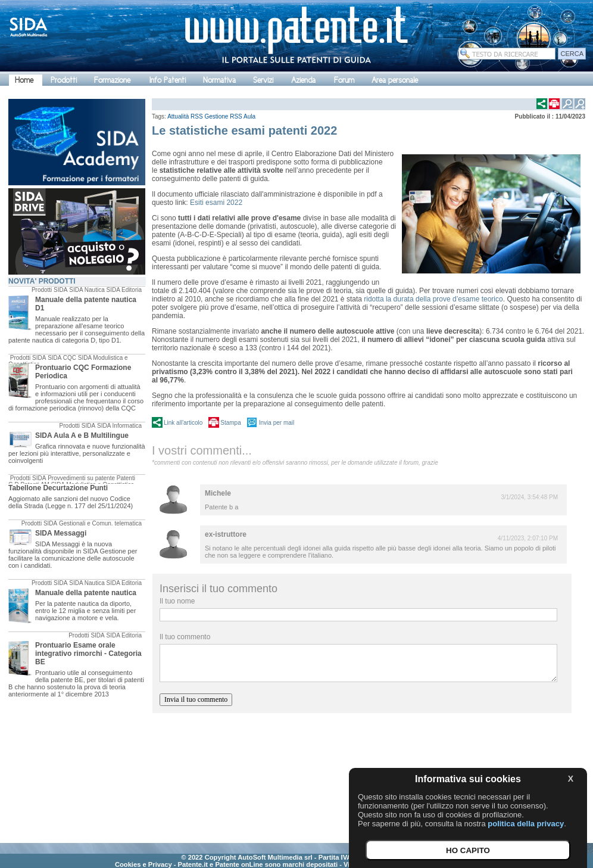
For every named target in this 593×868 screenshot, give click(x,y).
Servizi (263, 80)
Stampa (230, 423)
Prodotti (64, 80)
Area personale (395, 80)
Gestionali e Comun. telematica (100, 523)
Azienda (303, 80)
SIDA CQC (62, 358)
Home (24, 80)
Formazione (112, 80)
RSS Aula (243, 116)
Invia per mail (277, 423)
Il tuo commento (185, 637)
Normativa (219, 80)
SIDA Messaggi (61, 533)
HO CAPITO (468, 850)
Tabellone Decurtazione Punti (58, 488)
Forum (344, 80)
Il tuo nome (177, 601)
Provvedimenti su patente (81, 478)
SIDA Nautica (87, 290)
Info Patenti (168, 80)
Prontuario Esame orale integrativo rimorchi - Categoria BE (88, 654)
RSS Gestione (209, 116)
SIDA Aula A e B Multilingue (82, 435)
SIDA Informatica (119, 426)
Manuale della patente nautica (86, 593)
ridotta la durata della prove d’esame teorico (433, 299)
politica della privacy (526, 824)
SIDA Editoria (124, 290)
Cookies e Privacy (143, 864)
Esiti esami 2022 (217, 203)
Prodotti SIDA (50, 290)
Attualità (178, 116)
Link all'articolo (183, 423)
